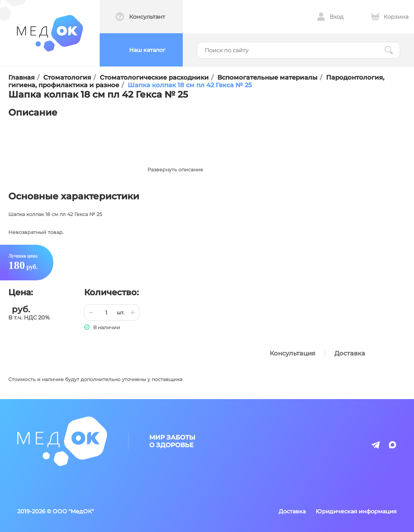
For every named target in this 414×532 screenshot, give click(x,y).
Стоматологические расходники (154, 78)
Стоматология (67, 78)
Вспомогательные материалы (267, 78)
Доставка (350, 353)
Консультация (292, 353)
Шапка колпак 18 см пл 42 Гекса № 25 (190, 85)
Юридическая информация (356, 511)
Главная (21, 78)
